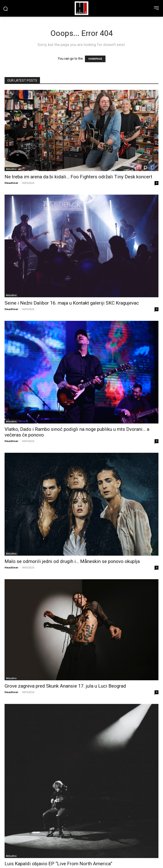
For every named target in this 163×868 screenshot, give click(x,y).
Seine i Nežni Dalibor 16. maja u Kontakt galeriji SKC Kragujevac (72, 303)
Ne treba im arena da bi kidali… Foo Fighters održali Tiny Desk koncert (78, 177)
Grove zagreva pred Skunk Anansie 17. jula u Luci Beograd (65, 686)
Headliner (11, 183)
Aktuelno (11, 169)
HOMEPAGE (95, 59)
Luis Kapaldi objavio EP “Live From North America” (58, 864)
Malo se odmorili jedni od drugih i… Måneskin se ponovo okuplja (72, 561)
